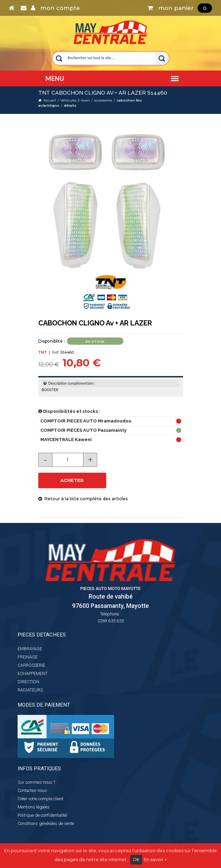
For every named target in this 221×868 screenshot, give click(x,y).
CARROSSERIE (31, 665)
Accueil (50, 100)
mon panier (180, 8)
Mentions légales (34, 807)
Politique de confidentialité (42, 815)
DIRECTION (28, 682)
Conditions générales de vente (46, 823)
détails (70, 105)
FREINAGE (28, 657)
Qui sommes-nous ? (36, 782)
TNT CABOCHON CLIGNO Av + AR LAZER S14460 (103, 93)
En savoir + (155, 860)
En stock (95, 341)
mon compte (56, 8)
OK (136, 860)
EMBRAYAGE (30, 649)
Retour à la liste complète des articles (83, 499)
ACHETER (72, 480)
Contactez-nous (32, 790)
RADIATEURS (30, 690)
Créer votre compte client (41, 799)
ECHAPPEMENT (33, 673)
